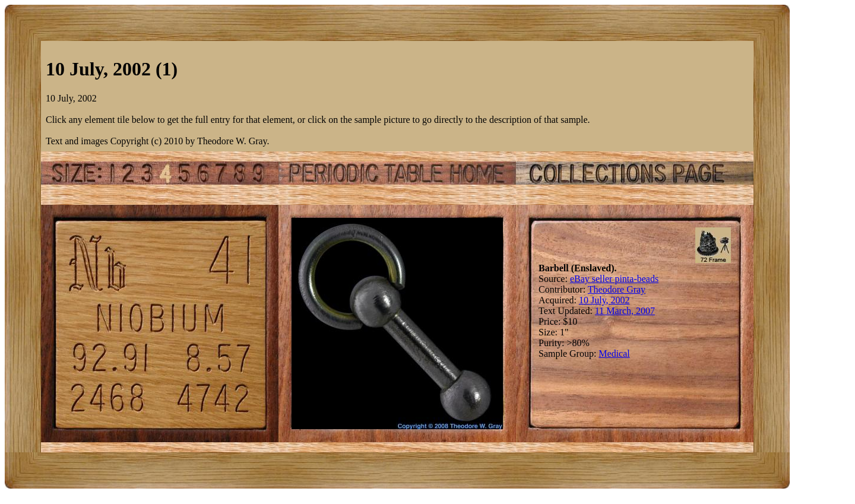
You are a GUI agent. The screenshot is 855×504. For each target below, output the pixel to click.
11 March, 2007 (625, 311)
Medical (614, 354)
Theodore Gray (617, 289)
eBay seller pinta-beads (614, 279)
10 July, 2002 (604, 300)
